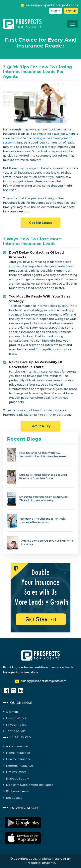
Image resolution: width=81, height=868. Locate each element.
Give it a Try (40, 426)
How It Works (16, 718)
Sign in (56, 10)
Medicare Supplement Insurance (30, 785)
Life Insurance (16, 772)
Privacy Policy (16, 725)
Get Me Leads (41, 223)
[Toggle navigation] (73, 24)
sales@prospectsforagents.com (49, 5)
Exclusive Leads (17, 791)
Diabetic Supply (17, 779)
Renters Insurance (19, 766)
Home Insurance (18, 753)
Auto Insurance (17, 746)
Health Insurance (18, 759)
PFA (49, 415)
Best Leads (14, 798)
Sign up (71, 10)
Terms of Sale (16, 731)
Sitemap (12, 712)
